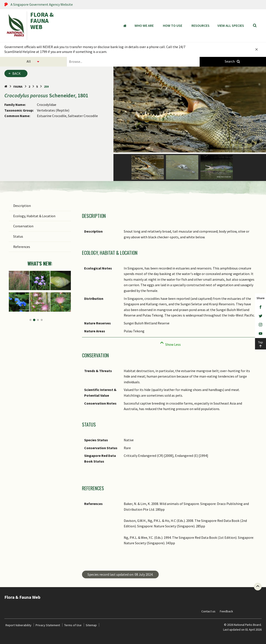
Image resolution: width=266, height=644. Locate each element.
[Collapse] (170, 343)
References (22, 247)
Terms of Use (73, 625)
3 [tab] (38, 320)
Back (16, 73)
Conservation (23, 226)
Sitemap (91, 625)
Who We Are (144, 25)
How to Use (173, 25)
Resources (200, 25)
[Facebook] (261, 307)
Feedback (226, 611)
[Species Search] (233, 62)
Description (22, 206)
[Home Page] (6, 87)
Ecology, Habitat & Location (34, 216)
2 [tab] (34, 320)
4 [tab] (42, 320)
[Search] (255, 26)
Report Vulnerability (18, 625)
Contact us (208, 611)
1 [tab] (31, 320)
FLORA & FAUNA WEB (42, 21)
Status (18, 236)
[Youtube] (261, 334)
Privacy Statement (48, 625)
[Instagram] (261, 325)
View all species (231, 25)
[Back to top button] (258, 587)
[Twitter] (261, 316)
